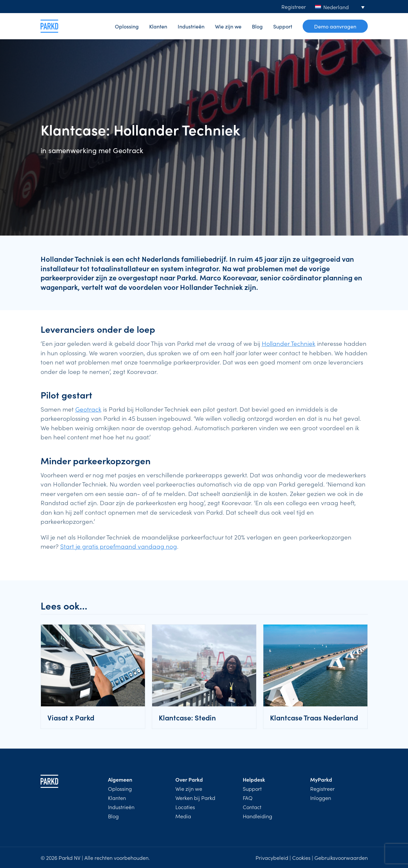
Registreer (294, 7)
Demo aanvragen (335, 26)
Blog (257, 26)
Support (283, 26)
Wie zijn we (228, 26)
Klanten (158, 26)
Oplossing (127, 26)
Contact (252, 807)
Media (183, 816)
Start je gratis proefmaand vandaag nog (119, 546)
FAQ (248, 798)
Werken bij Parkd (195, 798)
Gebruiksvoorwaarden (341, 858)
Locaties (185, 807)
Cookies (301, 858)
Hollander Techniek (289, 343)
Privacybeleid (272, 858)
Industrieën (191, 26)
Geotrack (88, 409)
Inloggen (321, 798)
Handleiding (257, 816)
